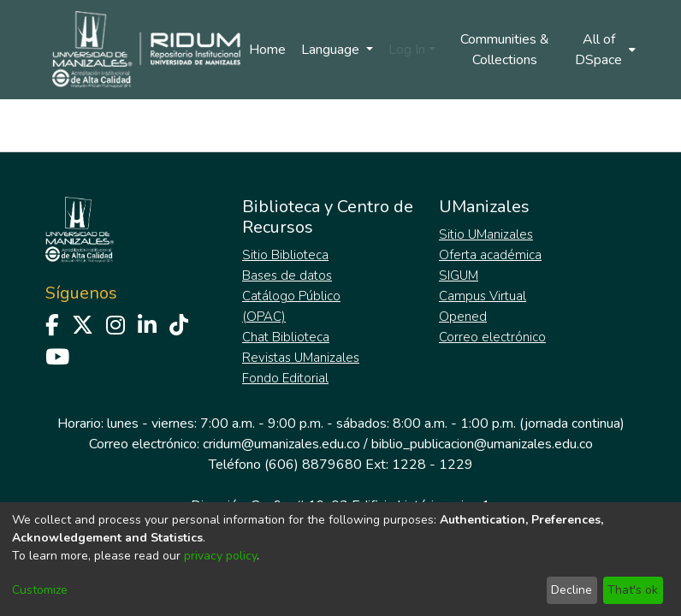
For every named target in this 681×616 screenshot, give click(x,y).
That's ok (633, 590)
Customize (40, 590)
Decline (571, 590)
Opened (463, 317)
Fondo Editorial (285, 378)
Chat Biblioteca (286, 337)
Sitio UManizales (486, 234)
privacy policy (220, 556)
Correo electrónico (492, 337)
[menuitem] (604, 50)
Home (267, 50)
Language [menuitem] (332, 50)
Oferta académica (490, 255)
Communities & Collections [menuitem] (505, 50)
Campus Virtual (483, 296)
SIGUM (459, 275)
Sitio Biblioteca (285, 255)
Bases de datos (287, 275)
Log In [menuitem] (407, 50)
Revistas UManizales (301, 358)
